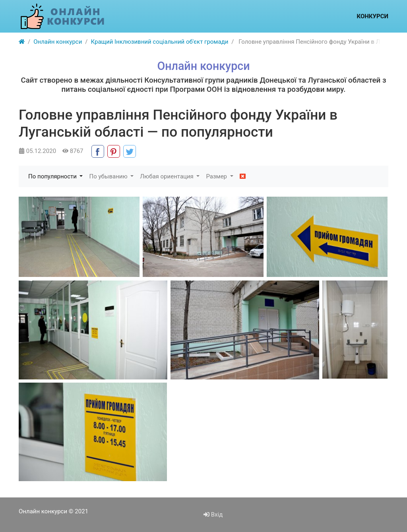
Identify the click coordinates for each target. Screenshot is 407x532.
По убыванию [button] (109, 176)
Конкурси (372, 16)
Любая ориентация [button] (167, 176)
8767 (73, 151)
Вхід (213, 515)
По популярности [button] (53, 176)
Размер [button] (217, 176)
